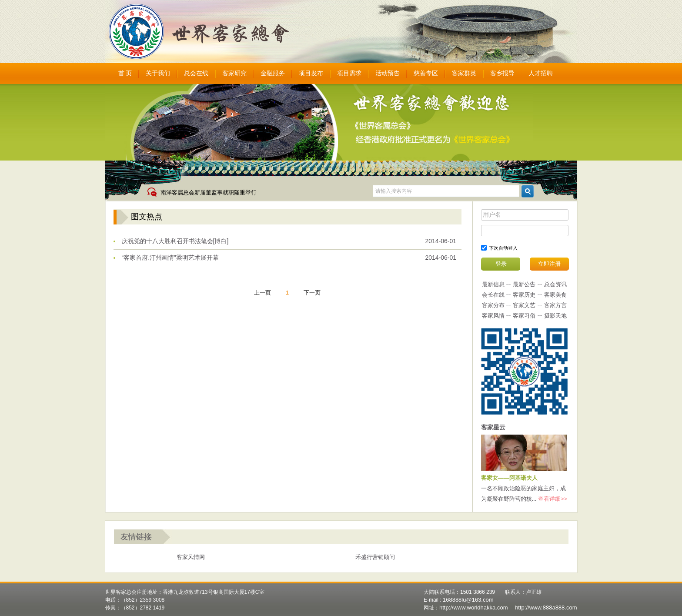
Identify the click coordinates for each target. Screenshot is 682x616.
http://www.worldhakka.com (474, 608)
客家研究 (234, 73)
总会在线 (196, 73)
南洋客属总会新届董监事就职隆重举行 (209, 192)
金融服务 (273, 73)
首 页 (125, 73)
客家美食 (555, 295)
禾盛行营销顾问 (375, 557)
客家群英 (464, 73)
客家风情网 (191, 557)
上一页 (262, 293)
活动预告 (388, 73)
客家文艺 (524, 305)
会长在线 (493, 295)
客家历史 (524, 295)
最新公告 (524, 284)
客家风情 (493, 316)
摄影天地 (555, 316)
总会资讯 (555, 284)
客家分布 (493, 305)
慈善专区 (426, 73)
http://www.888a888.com (546, 608)
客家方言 (555, 305)
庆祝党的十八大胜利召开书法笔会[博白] (175, 241)
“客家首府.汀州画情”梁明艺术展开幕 (170, 258)
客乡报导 (502, 73)
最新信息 (493, 284)
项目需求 (349, 73)
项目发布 (311, 73)
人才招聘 (541, 73)
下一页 (312, 293)
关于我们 (158, 73)
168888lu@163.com (468, 600)
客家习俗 (524, 316)
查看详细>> (553, 499)
